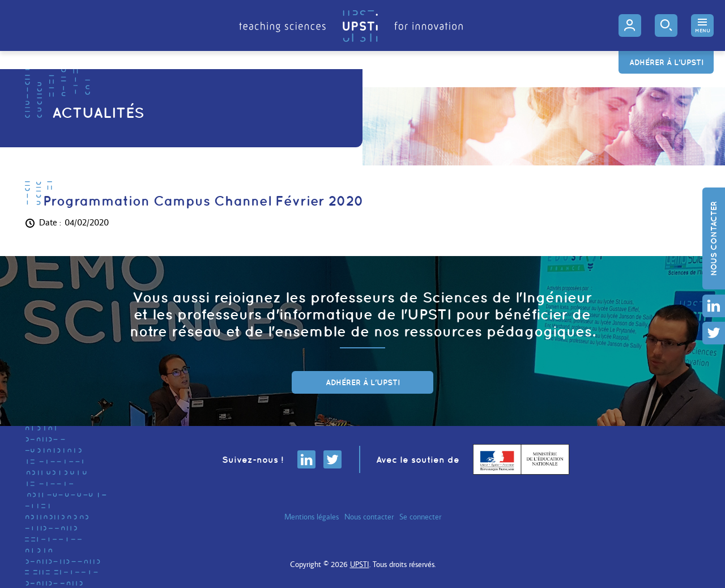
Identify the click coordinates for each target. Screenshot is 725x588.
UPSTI (360, 564)
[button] (702, 25)
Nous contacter (714, 238)
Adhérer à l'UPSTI (666, 62)
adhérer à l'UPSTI (363, 382)
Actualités (98, 112)
